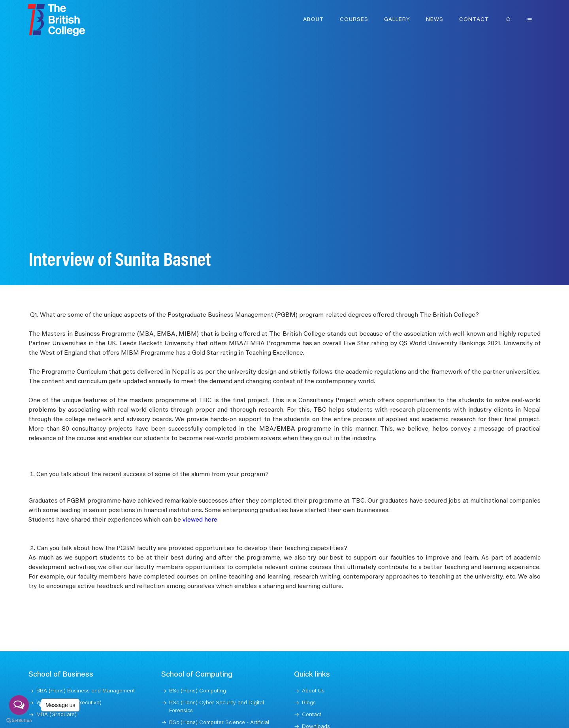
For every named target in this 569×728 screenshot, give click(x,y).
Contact (474, 20)
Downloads (316, 692)
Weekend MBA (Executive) (69, 668)
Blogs (309, 668)
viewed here (200, 485)
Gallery (397, 20)
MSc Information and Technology (209, 708)
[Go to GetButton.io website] (19, 720)
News (435, 20)
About (314, 20)
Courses (354, 20)
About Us (313, 656)
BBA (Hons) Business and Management (86, 656)
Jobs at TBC (317, 704)
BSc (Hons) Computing (198, 656)
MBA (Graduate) (57, 680)
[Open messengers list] (19, 705)
